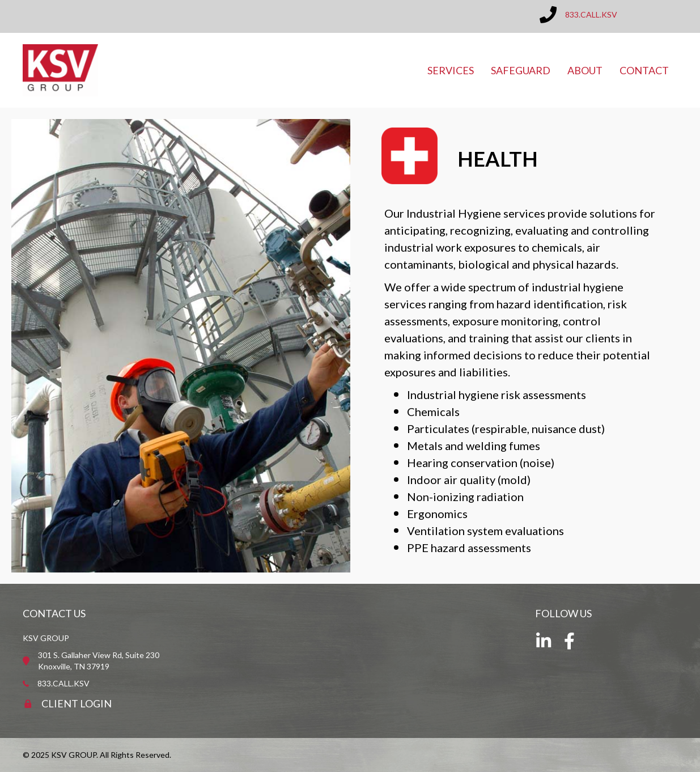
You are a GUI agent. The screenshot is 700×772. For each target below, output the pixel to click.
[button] (544, 641)
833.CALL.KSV (591, 14)
